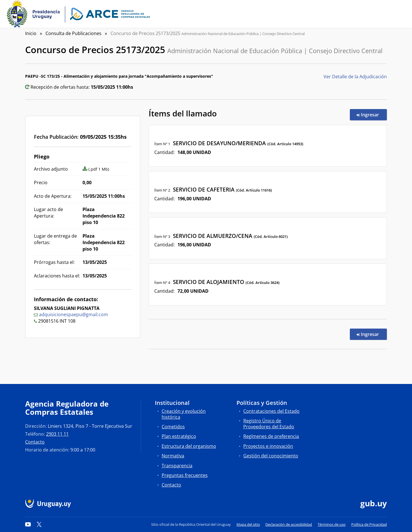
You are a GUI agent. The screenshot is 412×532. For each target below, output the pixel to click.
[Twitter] (39, 524)
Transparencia (177, 466)
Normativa (173, 456)
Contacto (35, 442)
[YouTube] (28, 524)
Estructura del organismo (189, 446)
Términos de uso (332, 524)
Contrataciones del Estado (271, 411)
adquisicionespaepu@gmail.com (73, 314)
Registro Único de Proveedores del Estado (269, 424)
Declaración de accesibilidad (289, 524)
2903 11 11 (57, 434)
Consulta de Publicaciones (73, 33)
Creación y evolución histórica (184, 414)
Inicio (31, 33)
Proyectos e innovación (268, 446)
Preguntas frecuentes (185, 475)
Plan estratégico (179, 436)
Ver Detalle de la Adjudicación (355, 77)
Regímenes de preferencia (271, 436)
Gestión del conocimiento (271, 456)
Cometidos (173, 427)
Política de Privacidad (369, 524)
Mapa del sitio (248, 524)
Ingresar (372, 114)
